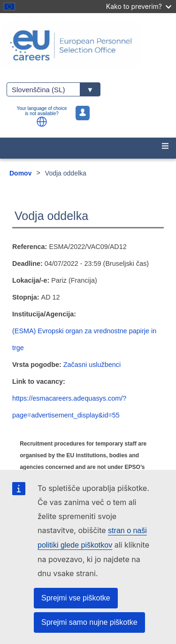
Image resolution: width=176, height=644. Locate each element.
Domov (20, 173)
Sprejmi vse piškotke (76, 598)
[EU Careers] (88, 45)
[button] (42, 122)
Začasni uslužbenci (92, 365)
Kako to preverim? (139, 6)
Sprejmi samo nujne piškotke (89, 622)
